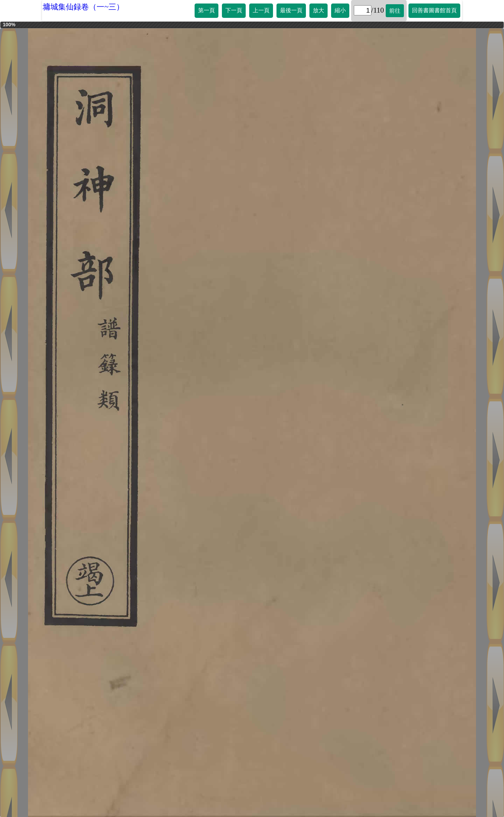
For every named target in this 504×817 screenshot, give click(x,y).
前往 (395, 11)
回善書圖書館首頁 (434, 10)
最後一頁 (291, 10)
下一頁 (234, 10)
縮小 (340, 10)
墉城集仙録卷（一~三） (83, 7)
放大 (318, 10)
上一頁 (261, 10)
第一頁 (206, 10)
